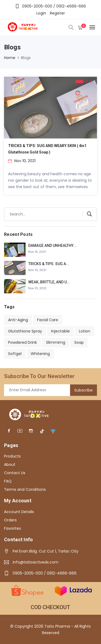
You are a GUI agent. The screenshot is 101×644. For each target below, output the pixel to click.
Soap (79, 342)
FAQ (8, 481)
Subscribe (83, 390)
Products (12, 456)
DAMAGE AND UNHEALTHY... (52, 246)
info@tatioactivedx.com (36, 562)
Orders (10, 520)
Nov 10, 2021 (22, 161)
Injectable (60, 331)
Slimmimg (56, 342)
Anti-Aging (18, 320)
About (10, 464)
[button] (79, 82)
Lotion (85, 331)
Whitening (40, 354)
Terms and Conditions (25, 489)
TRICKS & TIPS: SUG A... (49, 264)
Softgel (15, 354)
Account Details (19, 512)
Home (10, 58)
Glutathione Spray (25, 331)
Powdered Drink (22, 342)
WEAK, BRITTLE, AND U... (49, 282)
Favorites (13, 528)
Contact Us (15, 473)
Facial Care (48, 320)
